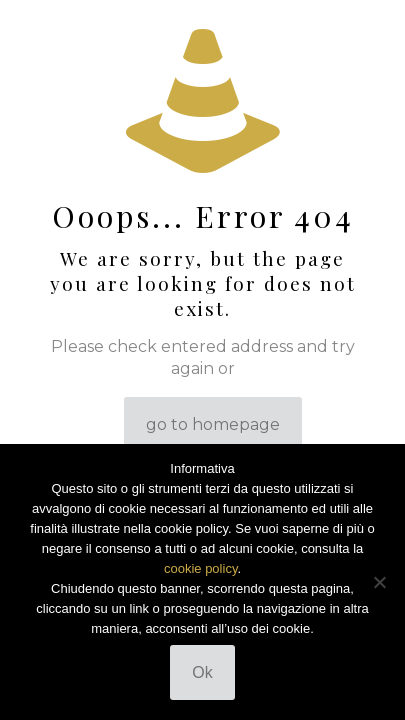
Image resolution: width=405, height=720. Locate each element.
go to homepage (213, 424)
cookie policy (200, 568)
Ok (202, 672)
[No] (380, 582)
